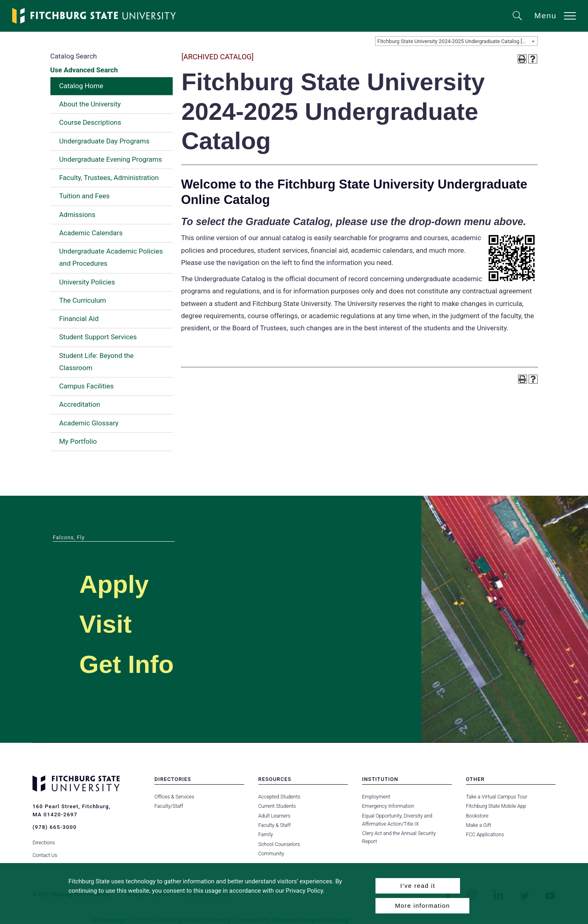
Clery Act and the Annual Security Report (407, 833)
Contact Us (45, 854)
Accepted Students (279, 797)
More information (422, 906)
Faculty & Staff (275, 825)
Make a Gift (479, 825)
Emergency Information (388, 806)
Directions (44, 841)
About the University (90, 104)
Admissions (77, 215)
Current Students (277, 806)
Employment (376, 797)
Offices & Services (174, 797)
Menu (546, 16)
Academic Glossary (89, 423)
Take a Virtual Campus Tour (497, 797)
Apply (116, 584)
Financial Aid (79, 319)
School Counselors (279, 844)
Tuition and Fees (85, 196)
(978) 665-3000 (54, 827)
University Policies (87, 282)
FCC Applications (485, 834)
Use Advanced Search (84, 70)
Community (271, 854)
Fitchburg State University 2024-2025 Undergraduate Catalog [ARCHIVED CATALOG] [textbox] (457, 41)
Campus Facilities (87, 386)
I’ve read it (418, 886)
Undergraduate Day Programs (104, 141)
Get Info (130, 664)
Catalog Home (81, 86)
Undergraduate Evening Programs (111, 159)
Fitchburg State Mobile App (496, 806)
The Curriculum (83, 300)
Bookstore (477, 816)
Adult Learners (274, 816)
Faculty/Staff (169, 806)
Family (266, 834)
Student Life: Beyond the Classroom (97, 362)
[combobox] (456, 41)
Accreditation (80, 404)
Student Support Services (98, 337)
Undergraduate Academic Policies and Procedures (111, 257)
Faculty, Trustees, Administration (109, 178)
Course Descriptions (90, 122)
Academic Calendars (91, 233)
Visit (107, 624)
